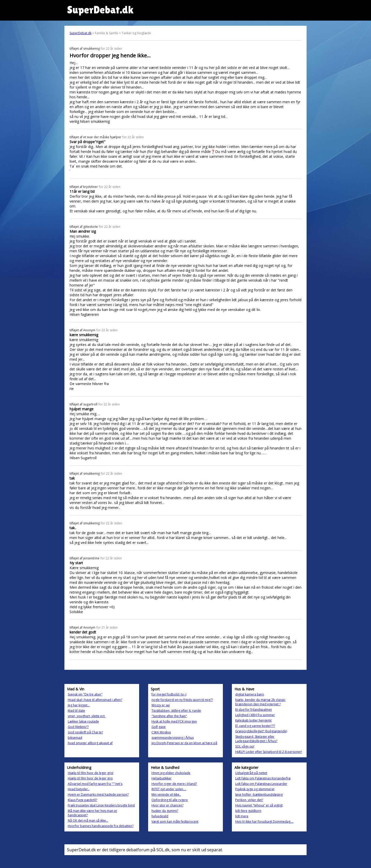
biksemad (75, 738)
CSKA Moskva (161, 732)
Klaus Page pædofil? (82, 800)
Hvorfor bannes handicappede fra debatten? (101, 826)
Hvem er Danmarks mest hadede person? (98, 795)
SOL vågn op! (245, 746)
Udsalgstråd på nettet (251, 773)
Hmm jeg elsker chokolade (171, 773)
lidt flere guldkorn (248, 811)
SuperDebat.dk (81, 33)
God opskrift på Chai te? (85, 732)
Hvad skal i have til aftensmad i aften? (95, 700)
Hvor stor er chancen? (167, 805)
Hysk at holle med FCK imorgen (174, 721)
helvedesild (160, 816)
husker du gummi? (165, 811)
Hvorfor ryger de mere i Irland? (174, 784)
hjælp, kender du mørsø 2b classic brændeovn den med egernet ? (260, 702)
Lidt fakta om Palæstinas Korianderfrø (263, 778)
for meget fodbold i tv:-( (169, 694)
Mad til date (76, 711)
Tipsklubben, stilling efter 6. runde (176, 711)
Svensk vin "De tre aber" (85, 694)
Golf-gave (159, 727)
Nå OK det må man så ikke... (88, 821)
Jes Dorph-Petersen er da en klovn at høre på (184, 743)
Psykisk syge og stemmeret (255, 789)
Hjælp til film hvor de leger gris (90, 778)
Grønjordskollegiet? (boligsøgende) (261, 731)
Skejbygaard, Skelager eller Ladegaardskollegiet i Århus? (256, 739)
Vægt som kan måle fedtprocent (175, 822)
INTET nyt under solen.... (169, 789)
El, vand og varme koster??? (255, 726)
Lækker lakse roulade (83, 721)
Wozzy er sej (161, 705)
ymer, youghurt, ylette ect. (87, 716)
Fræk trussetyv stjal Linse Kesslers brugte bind (101, 805)
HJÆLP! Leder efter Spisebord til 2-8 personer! (269, 752)
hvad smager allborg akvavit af (90, 743)
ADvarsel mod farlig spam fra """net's (95, 784)
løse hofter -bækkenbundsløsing (259, 795)
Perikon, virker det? (249, 800)
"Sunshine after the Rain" (169, 716)
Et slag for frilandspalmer (254, 710)
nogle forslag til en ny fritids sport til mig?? (182, 700)
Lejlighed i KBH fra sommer (255, 715)
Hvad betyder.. (79, 789)
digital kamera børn (250, 694)
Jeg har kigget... (79, 705)
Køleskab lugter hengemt (253, 720)
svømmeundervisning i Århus (173, 738)
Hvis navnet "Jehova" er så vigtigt (259, 805)
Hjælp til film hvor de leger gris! (91, 773)
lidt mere (242, 816)
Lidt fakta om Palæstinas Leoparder (261, 784)
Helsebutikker (162, 778)
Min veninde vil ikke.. (166, 795)
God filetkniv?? (78, 727)
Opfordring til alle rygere (170, 800)
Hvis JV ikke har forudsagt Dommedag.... (264, 822)
